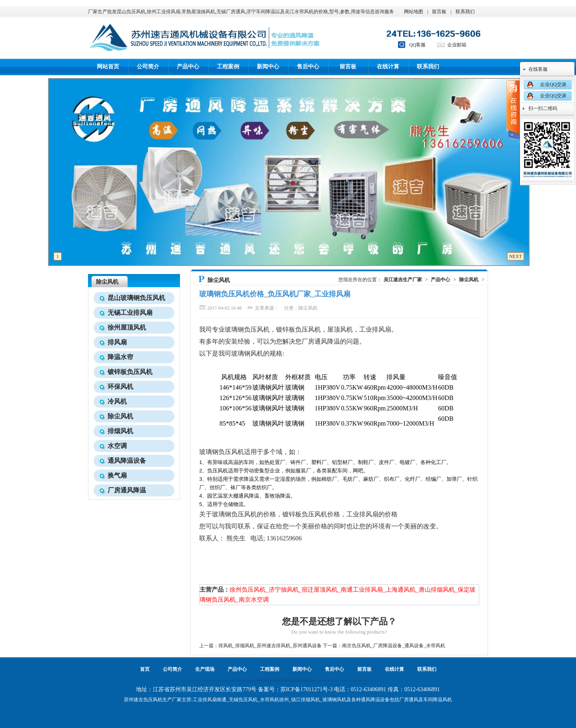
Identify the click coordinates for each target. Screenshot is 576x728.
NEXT (516, 256)
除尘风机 (107, 282)
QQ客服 (417, 45)
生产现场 (205, 669)
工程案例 (228, 67)
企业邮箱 (457, 45)
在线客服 (538, 69)
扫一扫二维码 (543, 108)
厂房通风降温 (127, 490)
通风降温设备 (127, 461)
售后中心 (308, 67)
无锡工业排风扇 (130, 313)
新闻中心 (268, 67)
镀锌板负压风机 (130, 372)
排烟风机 (120, 431)
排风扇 (117, 342)
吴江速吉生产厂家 (403, 280)
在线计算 (388, 67)
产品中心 (188, 67)
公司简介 (148, 67)
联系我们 (465, 12)
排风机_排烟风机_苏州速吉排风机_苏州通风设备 (270, 646)
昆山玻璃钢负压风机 (136, 298)
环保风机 (120, 387)
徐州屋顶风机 (127, 327)
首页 (145, 669)
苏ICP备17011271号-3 (307, 689)
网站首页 (108, 67)
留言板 (439, 12)
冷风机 (117, 401)
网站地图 (414, 12)
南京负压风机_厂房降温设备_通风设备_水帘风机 (394, 646)
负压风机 (153, 700)
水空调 (117, 446)
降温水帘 (120, 357)
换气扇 (117, 475)
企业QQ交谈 (553, 84)
